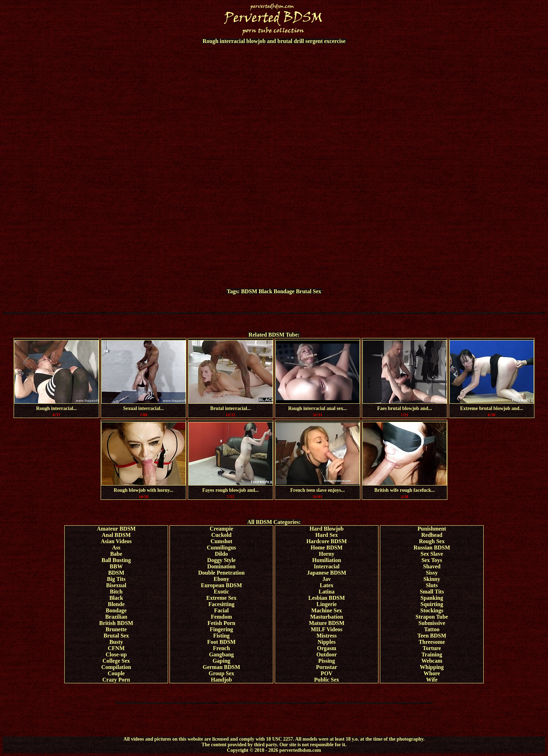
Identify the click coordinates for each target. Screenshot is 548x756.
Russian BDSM (432, 548)
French (221, 648)
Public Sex (327, 680)
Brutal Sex (309, 291)
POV (327, 673)
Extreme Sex (221, 598)
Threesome (432, 642)
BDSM (249, 291)
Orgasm (327, 648)
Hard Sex (326, 535)
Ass (116, 548)
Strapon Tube (432, 617)
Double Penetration (221, 573)
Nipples (327, 642)
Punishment (432, 529)
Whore (432, 673)
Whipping (432, 667)
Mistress (327, 636)
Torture (432, 648)
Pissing (326, 661)
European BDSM (222, 585)
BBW (116, 566)
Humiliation (327, 560)
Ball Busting (116, 560)
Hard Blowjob (327, 529)
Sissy (432, 573)
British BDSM (116, 623)
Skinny (432, 579)
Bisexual (116, 585)
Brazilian (116, 617)
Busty (116, 642)
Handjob (221, 680)
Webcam (432, 661)
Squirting (432, 604)
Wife (432, 680)
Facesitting (221, 604)
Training (432, 654)
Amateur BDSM (116, 529)
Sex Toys (432, 560)
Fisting (221, 636)
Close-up (116, 654)
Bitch (116, 592)
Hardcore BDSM (327, 541)
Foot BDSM (221, 642)
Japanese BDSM (326, 573)
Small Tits (432, 592)
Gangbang (221, 654)
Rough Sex (432, 541)
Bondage (284, 291)
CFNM (116, 648)
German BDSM (221, 667)
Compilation (116, 667)
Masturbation (326, 617)
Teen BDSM (432, 636)
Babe (116, 554)
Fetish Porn (222, 623)
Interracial (327, 566)
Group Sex (221, 673)
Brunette (116, 629)
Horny (326, 554)
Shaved (432, 566)
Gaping (221, 661)
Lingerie (327, 604)
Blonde (116, 604)
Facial (222, 610)
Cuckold (222, 535)
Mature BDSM (327, 623)
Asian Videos (116, 541)
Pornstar (326, 667)
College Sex (116, 661)
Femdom (221, 617)
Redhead (432, 535)
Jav (327, 579)
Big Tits (116, 579)
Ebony (221, 579)
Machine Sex (327, 610)
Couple (116, 673)
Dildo (221, 554)
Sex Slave (432, 554)
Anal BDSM (116, 535)
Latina (327, 592)
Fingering (221, 629)
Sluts (432, 585)
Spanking (432, 598)
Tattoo (432, 629)
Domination (221, 566)
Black (265, 291)
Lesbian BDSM (326, 598)
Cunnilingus (222, 548)
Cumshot (221, 541)
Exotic (222, 592)
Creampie (221, 529)
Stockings (432, 610)
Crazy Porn (116, 680)
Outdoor (327, 654)
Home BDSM (327, 548)
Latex (327, 585)
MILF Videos (327, 629)
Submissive (432, 623)
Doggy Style (221, 560)
